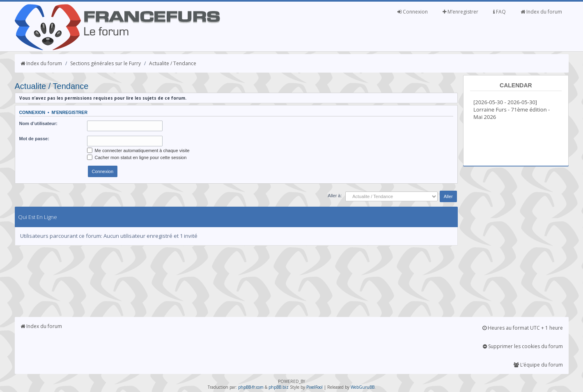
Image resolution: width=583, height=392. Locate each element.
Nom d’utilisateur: (39, 123)
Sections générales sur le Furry (106, 63)
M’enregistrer (460, 12)
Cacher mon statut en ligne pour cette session (137, 157)
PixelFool (314, 387)
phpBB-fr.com (251, 387)
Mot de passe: (34, 139)
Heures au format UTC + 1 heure (523, 328)
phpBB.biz (279, 387)
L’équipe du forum (538, 365)
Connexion (413, 12)
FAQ (499, 12)
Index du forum (541, 12)
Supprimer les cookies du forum (523, 346)
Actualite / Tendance (173, 63)
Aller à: (335, 196)
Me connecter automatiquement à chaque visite (138, 150)
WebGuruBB (363, 387)
